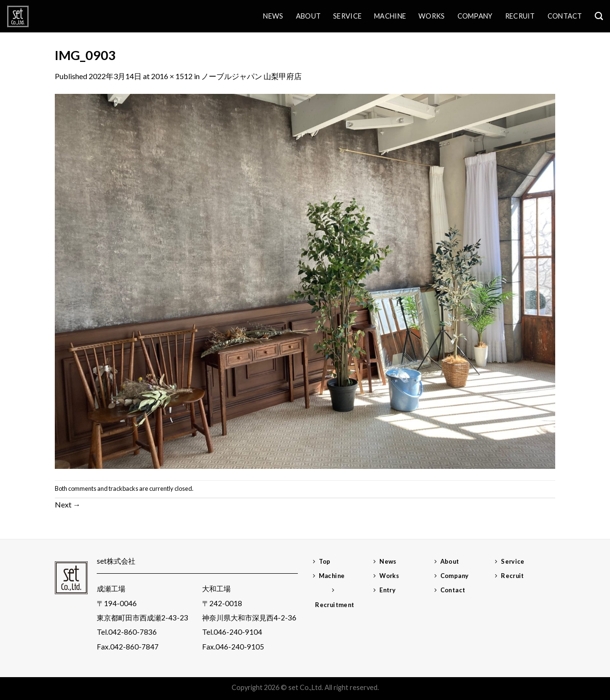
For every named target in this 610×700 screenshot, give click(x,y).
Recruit (520, 16)
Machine (390, 16)
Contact (565, 16)
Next (68, 504)
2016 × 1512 (172, 76)
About (308, 16)
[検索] (599, 16)
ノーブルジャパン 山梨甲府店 (251, 76)
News (273, 16)
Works (432, 16)
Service (347, 16)
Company (475, 16)
